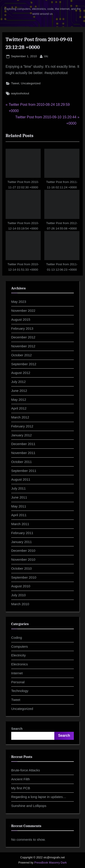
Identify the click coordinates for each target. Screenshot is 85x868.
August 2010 (21, 586)
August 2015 (21, 319)
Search (17, 729)
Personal (18, 682)
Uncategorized (31, 83)
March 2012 (20, 417)
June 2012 (19, 391)
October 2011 (21, 462)
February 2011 (22, 533)
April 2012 (19, 408)
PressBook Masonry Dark (50, 863)
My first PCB (21, 788)
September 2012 (24, 364)
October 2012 (21, 355)
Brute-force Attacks (25, 770)
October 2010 (21, 568)
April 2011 (19, 515)
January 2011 (21, 542)
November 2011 (23, 453)
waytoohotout (20, 93)
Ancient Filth (21, 779)
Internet (17, 673)
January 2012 (21, 435)
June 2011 (19, 497)
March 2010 (20, 604)
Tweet (15, 83)
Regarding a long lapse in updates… (39, 797)
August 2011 (21, 479)
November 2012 (23, 346)
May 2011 (19, 506)
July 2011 (18, 488)
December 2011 (23, 444)
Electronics (19, 664)
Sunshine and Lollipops (29, 806)
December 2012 (23, 337)
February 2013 (22, 328)
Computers (19, 646)
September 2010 (24, 577)
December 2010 (23, 551)
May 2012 (19, 400)
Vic (46, 56)
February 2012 (22, 426)
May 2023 (19, 302)
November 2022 (23, 311)
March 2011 (20, 524)
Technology (20, 691)
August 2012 (21, 373)
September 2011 (24, 471)
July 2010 (18, 595)
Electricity (18, 655)
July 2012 (18, 382)
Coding (17, 638)
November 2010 (23, 559)
